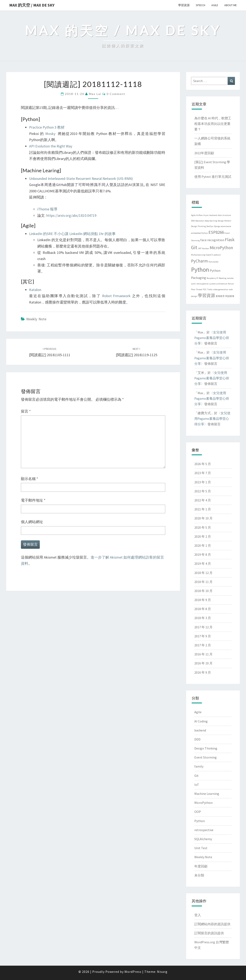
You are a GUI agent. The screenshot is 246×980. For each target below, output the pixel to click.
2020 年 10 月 (203, 518)
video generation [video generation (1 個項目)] (221, 289)
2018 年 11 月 (203, 582)
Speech (200, 5)
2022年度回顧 (204, 153)
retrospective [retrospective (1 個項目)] (202, 284)
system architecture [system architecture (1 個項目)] (218, 284)
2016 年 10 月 (203, 663)
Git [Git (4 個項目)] (194, 247)
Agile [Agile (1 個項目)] (193, 215)
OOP (198, 812)
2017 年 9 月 (203, 636)
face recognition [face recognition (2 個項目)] (212, 240)
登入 (198, 915)
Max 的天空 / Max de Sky (32, 5)
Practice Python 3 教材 (47, 127)
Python (200, 821)
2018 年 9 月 (203, 600)
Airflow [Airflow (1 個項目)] (199, 215)
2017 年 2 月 (203, 645)
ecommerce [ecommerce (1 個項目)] (226, 226)
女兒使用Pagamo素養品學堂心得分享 (212, 338)
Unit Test (201, 848)
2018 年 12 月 (203, 573)
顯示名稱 (30, 479)
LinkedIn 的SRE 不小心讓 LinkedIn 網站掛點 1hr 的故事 (72, 234)
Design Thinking (206, 748)
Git (196, 776)
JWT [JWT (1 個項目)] (200, 248)
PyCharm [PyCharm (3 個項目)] (199, 261)
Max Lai (95, 94)
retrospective (204, 830)
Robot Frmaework (116, 296)
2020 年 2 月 (203, 536)
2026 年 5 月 (203, 464)
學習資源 (184, 5)
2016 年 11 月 (203, 654)
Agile (215, 5)
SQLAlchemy (203, 839)
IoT (197, 785)
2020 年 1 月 (203, 545)
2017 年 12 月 (203, 627)
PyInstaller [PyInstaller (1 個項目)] (214, 262)
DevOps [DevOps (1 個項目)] (210, 226)
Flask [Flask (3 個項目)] (230, 240)
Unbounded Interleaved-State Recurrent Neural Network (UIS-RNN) (81, 179)
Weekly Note (36, 319)
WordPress (133, 972)
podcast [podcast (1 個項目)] (217, 255)
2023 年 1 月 (203, 482)
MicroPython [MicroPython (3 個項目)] (221, 248)
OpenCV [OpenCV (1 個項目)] (209, 255)
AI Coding (201, 721)
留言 (26, 411)
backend (200, 730)
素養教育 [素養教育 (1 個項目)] (220, 296)
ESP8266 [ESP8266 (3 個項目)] (216, 232)
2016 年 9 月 (203, 672)
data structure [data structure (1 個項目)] (224, 215)
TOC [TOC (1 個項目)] (205, 289)
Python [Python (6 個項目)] (200, 270)
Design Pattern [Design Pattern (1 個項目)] (224, 221)
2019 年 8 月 (203, 554)
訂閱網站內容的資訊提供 (212, 924)
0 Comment (116, 94)
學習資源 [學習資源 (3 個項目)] (206, 295)
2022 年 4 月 (203, 500)
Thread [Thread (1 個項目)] (199, 289)
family (199, 766)
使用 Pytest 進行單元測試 (213, 177)
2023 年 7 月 (203, 473)
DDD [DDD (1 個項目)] (193, 221)
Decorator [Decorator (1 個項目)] (200, 221)
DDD (197, 739)
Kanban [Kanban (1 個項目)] (206, 248)
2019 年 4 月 (203, 564)
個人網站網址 (32, 522)
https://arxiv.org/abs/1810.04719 (71, 215)
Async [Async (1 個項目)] (206, 215)
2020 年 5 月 (203, 527)
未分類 (199, 875)
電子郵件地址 (33, 500)
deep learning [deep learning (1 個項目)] (211, 221)
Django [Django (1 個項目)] (217, 226)
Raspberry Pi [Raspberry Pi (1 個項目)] (212, 278)
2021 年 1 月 (203, 509)
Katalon (35, 290)
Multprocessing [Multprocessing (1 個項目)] (198, 255)
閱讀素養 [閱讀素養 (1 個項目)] (230, 296)
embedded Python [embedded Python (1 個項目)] (199, 233)
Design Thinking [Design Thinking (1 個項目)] (198, 226)
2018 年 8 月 (203, 609)
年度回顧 (201, 866)
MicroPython (203, 803)
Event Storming (206, 757)
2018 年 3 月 (203, 618)
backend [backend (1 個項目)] (213, 215)
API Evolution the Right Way (51, 146)
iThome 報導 (47, 209)
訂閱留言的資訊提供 (209, 933)
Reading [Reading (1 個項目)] (223, 278)
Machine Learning (207, 794)
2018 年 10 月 (203, 591)
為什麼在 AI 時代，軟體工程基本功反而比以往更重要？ (213, 124)
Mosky (50, 134)
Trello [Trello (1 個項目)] (210, 289)
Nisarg (162, 972)
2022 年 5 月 (203, 491)
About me (231, 5)
